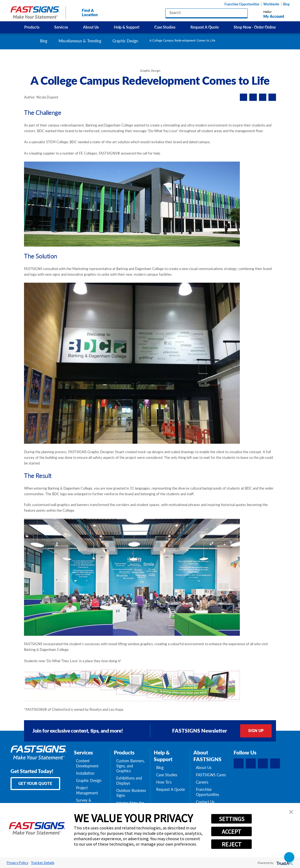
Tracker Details (43, 863)
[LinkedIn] (251, 763)
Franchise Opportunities (242, 4)
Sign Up (256, 731)
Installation (85, 773)
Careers (202, 782)
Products (32, 27)
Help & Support (127, 27)
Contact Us (205, 802)
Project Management (87, 790)
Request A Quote (205, 27)
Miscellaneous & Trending (80, 41)
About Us (91, 27)
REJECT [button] (232, 844)
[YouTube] (275, 763)
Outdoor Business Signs (131, 793)
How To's (164, 782)
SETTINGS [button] (232, 819)
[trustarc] (284, 863)
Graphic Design (125, 41)
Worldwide (271, 4)
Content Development (87, 763)
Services (61, 27)
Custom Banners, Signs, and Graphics (130, 766)
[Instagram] (263, 763)
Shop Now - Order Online (255, 27)
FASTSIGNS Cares (211, 775)
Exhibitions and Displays (129, 781)
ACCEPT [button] (231, 832)
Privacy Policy (18, 863)
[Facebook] (239, 763)
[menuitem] (32, 27)
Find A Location (85, 13)
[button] (291, 812)
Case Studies (165, 27)
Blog (286, 4)
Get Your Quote (35, 783)
